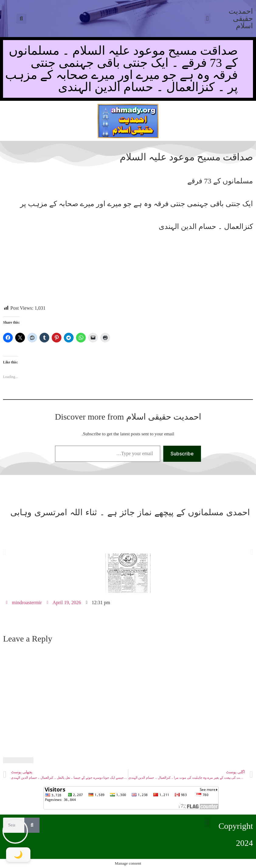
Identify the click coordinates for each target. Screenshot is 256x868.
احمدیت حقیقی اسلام (241, 19)
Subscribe (182, 454)
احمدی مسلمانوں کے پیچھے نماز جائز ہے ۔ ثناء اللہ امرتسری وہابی (130, 512)
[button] (21, 19)
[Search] (32, 825)
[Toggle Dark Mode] (18, 855)
